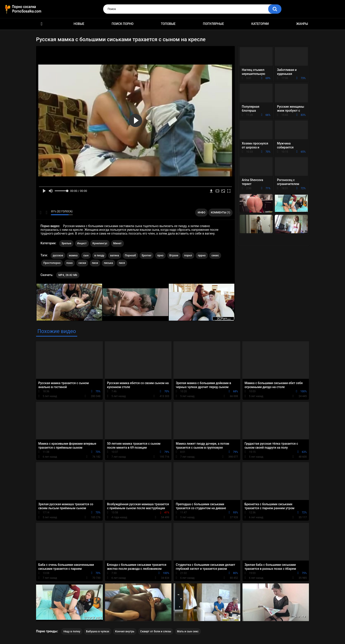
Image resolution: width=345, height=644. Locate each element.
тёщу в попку (72, 631)
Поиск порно (123, 24)
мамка (73, 255)
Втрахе (174, 255)
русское (58, 255)
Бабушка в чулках (98, 631)
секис (215, 255)
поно (70, 263)
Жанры (302, 24)
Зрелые (66, 243)
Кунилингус (100, 243)
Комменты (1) (220, 213)
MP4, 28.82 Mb (68, 275)
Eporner (147, 255)
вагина (115, 255)
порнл (188, 255)
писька (108, 263)
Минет (117, 243)
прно (160, 255)
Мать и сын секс (188, 631)
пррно (202, 255)
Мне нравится (41, 213)
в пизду (99, 255)
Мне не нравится (46, 213)
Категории (260, 24)
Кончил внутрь (125, 631)
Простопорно (52, 263)
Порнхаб (130, 255)
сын (86, 255)
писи (95, 263)
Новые (79, 24)
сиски (82, 263)
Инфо (201, 213)
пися (122, 263)
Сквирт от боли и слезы (156, 631)
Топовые (168, 24)
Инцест (82, 243)
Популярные (213, 24)
